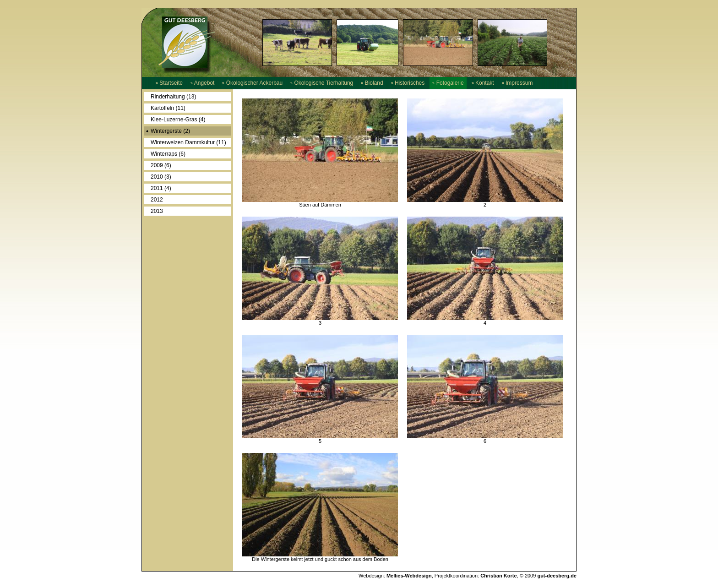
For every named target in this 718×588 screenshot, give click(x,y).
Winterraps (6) (168, 154)
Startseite (169, 83)
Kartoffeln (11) (168, 108)
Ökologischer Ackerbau (252, 83)
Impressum (517, 83)
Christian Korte (498, 576)
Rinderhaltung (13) (173, 97)
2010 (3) (161, 177)
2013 (157, 211)
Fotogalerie (448, 83)
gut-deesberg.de (557, 576)
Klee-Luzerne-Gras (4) (178, 120)
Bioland (372, 83)
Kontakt (483, 83)
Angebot (202, 83)
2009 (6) (161, 165)
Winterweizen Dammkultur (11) (188, 142)
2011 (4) (161, 188)
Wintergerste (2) (170, 131)
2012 (157, 200)
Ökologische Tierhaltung (322, 83)
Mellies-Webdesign (409, 576)
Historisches (408, 83)
